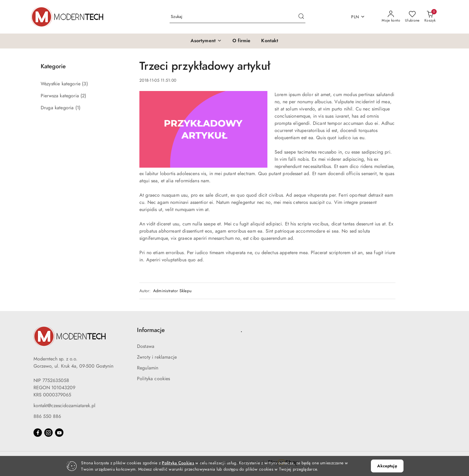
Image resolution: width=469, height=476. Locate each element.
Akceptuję (387, 466)
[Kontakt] (270, 41)
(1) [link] (78, 108)
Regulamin (148, 368)
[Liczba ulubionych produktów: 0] (412, 17)
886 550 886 (47, 416)
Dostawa (146, 346)
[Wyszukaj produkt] (237, 17)
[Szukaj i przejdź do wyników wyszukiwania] (301, 17)
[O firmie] (241, 41)
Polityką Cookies (178, 463)
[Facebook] (38, 433)
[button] (206, 41)
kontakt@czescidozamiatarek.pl (64, 406)
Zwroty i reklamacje (157, 357)
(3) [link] (85, 84)
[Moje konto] (391, 17)
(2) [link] (83, 96)
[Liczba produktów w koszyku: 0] (430, 17)
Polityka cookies (154, 379)
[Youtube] (59, 433)
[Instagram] (48, 433)
